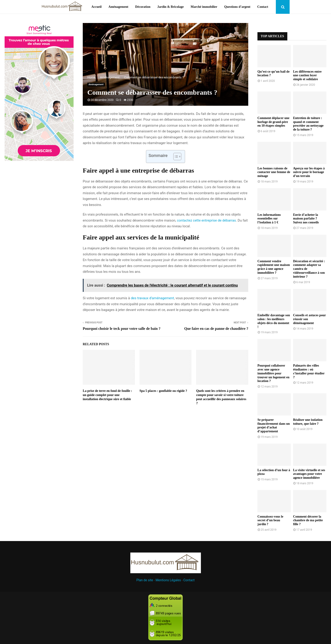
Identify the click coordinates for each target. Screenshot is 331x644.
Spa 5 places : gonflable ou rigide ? (163, 391)
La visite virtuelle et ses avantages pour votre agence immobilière (309, 474)
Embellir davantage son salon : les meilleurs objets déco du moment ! (274, 321)
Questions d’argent (237, 7)
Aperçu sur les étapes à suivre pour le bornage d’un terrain (309, 172)
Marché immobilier (204, 7)
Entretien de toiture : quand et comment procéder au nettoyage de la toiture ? (308, 124)
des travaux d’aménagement (152, 298)
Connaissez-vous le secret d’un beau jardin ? (270, 520)
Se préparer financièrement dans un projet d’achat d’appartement (274, 426)
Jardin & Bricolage (170, 7)
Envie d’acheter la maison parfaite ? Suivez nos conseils (306, 219)
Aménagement (118, 7)
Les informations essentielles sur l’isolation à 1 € (269, 219)
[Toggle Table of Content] (175, 157)
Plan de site (145, 580)
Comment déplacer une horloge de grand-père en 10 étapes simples (273, 122)
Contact (263, 7)
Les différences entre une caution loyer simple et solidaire (307, 76)
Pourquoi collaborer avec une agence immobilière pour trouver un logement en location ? (273, 373)
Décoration (143, 7)
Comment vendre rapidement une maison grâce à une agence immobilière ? (274, 267)
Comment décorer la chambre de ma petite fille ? (308, 520)
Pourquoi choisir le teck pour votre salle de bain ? (122, 329)
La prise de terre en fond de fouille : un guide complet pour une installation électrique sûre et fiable (107, 395)
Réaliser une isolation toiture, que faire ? (308, 422)
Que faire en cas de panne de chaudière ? (216, 329)
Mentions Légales (168, 580)
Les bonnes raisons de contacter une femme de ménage (274, 172)
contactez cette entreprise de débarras (206, 220)
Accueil (96, 7)
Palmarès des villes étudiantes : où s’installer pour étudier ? (309, 371)
